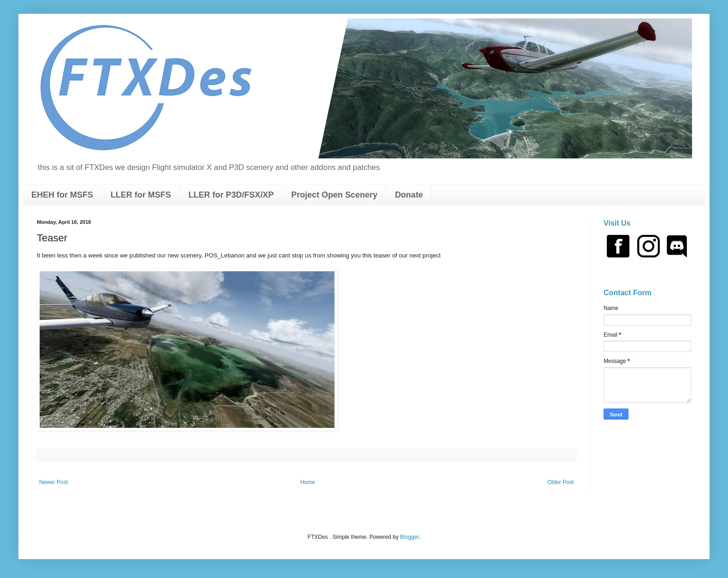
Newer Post (53, 482)
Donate (409, 195)
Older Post (561, 482)
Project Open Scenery (334, 195)
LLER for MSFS (141, 195)
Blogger (409, 537)
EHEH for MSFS (62, 195)
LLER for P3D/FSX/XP (231, 195)
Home (308, 482)
